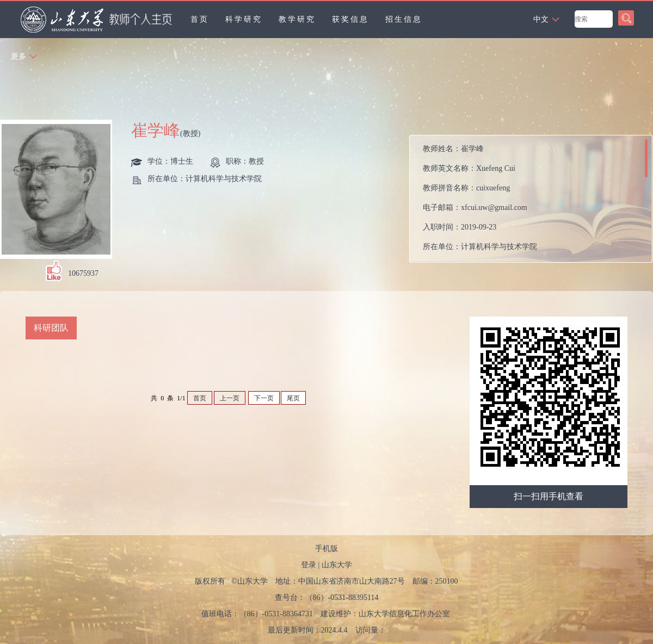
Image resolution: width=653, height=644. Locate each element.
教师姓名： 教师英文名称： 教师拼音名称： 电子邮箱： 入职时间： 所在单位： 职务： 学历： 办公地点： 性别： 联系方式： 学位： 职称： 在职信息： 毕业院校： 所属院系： (490, 202)
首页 (200, 19)
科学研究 (244, 19)
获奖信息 (350, 19)
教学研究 (297, 19)
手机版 (326, 549)
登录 (309, 565)
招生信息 (404, 19)
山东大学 (337, 565)
